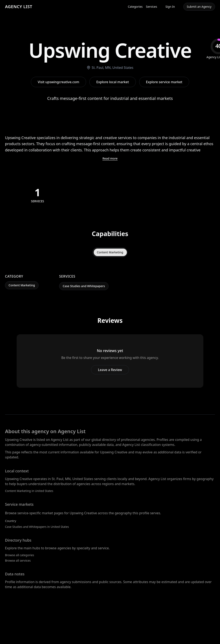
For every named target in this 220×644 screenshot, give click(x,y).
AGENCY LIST (19, 7)
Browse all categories (19, 555)
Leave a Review (110, 370)
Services (152, 7)
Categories (135, 7)
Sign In (170, 7)
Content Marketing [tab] (110, 252)
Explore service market (164, 82)
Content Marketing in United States (29, 491)
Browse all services (18, 560)
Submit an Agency (199, 7)
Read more (110, 158)
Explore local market (112, 82)
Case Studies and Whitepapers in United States (37, 527)
